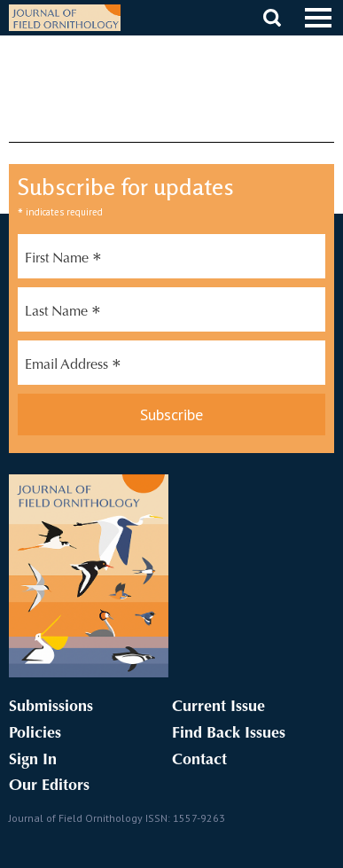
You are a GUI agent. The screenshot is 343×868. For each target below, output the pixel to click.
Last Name (63, 314)
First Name (63, 261)
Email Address (73, 367)
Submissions (51, 708)
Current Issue (218, 708)
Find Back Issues (229, 734)
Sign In (33, 761)
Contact (199, 761)
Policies (35, 734)
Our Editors (49, 786)
